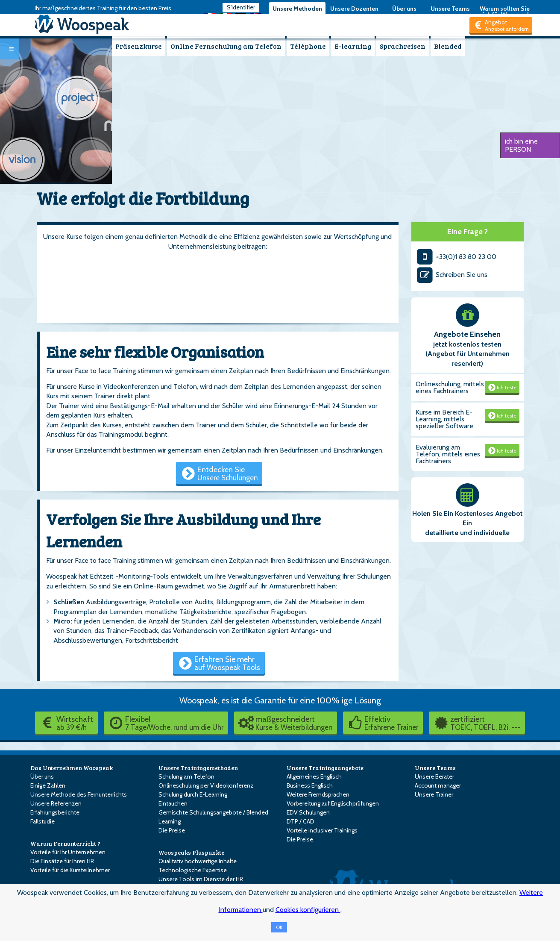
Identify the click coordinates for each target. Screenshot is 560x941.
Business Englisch (310, 785)
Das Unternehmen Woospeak (72, 768)
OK (279, 927)
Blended (448, 46)
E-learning (353, 46)
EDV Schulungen (308, 812)
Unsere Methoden (297, 9)
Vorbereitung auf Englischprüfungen (333, 803)
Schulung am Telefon (186, 776)
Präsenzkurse (139, 46)
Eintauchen (173, 803)
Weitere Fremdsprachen (318, 794)
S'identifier (241, 7)
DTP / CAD (301, 821)
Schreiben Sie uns (452, 275)
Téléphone (308, 46)
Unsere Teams (450, 9)
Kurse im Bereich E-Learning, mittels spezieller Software (444, 419)
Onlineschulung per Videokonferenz (206, 785)
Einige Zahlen (48, 785)
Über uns (404, 9)
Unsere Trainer (434, 794)
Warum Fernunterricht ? (65, 843)
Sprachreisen (403, 46)
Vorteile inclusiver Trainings (322, 830)
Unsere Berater (434, 776)
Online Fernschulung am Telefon (226, 46)
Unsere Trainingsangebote (325, 768)
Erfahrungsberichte (55, 812)
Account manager (438, 785)
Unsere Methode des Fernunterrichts (79, 794)
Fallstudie (43, 821)
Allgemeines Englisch (314, 776)
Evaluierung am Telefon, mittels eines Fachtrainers (448, 454)
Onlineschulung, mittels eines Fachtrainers (450, 387)
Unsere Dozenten (354, 9)
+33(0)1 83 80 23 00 (456, 257)
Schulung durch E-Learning (193, 794)
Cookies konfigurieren (308, 910)
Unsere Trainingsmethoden (198, 768)
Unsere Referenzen (56, 803)
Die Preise (172, 830)
